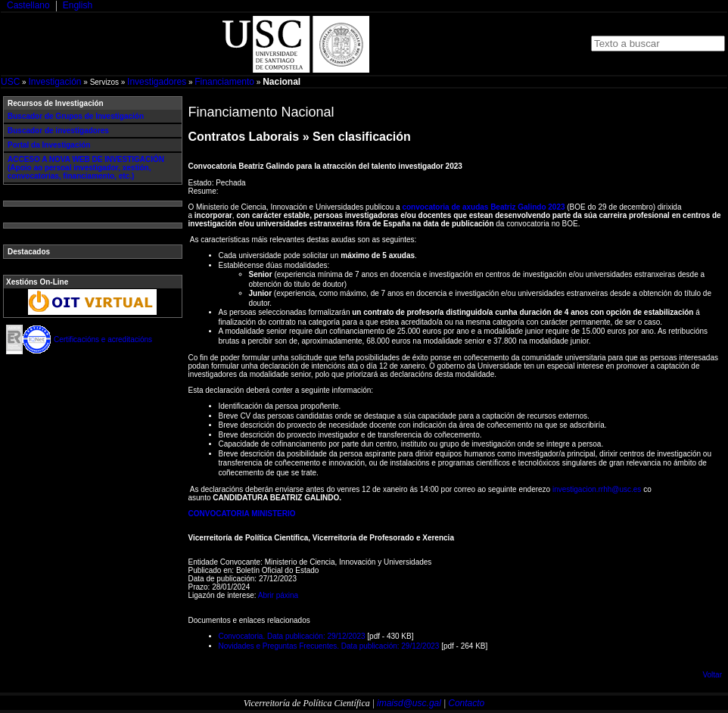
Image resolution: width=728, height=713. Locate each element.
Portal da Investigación (49, 145)
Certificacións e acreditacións (103, 339)
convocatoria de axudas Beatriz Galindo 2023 (483, 207)
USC (10, 82)
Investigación (54, 82)
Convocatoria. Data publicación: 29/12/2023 (292, 636)
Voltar (712, 675)
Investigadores (157, 82)
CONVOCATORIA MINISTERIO (242, 514)
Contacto (466, 703)
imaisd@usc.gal (409, 703)
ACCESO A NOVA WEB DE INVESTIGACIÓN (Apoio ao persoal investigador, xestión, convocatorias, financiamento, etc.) (86, 168)
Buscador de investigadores (58, 131)
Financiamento (224, 82)
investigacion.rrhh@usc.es (597, 489)
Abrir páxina (278, 595)
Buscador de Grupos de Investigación (76, 116)
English (78, 5)
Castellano (28, 5)
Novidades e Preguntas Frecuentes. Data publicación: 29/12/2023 (329, 646)
